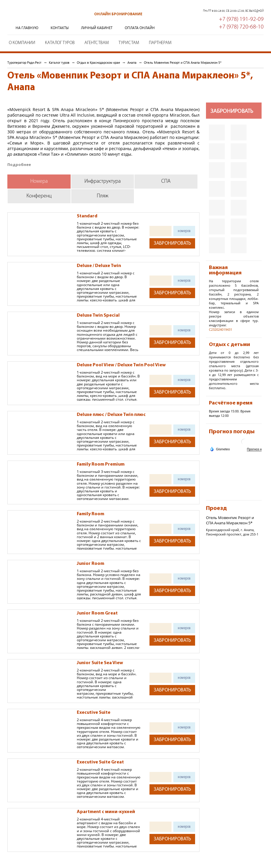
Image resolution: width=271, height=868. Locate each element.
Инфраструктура (103, 181)
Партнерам (160, 43)
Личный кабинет (97, 28)
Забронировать (172, 243)
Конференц (39, 196)
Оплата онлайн (140, 28)
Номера (39, 181)
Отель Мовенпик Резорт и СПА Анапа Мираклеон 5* (183, 62)
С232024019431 (221, 329)
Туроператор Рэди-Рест (37, 19)
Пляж (103, 196)
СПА (166, 181)
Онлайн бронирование (118, 14)
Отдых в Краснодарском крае (98, 62)
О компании (22, 43)
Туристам (129, 43)
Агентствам (97, 43)
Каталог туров (60, 43)
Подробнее (19, 165)
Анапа (132, 62)
